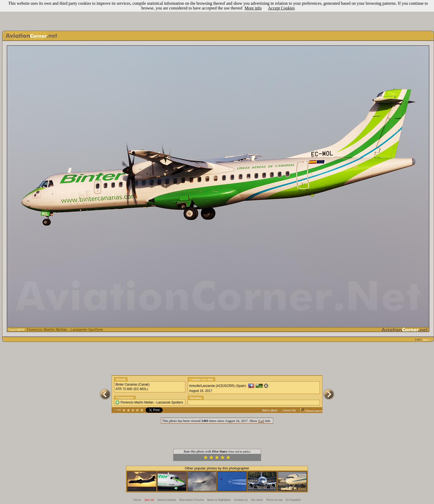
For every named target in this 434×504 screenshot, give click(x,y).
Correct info (289, 410)
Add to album (270, 410)
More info (253, 8)
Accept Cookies (281, 8)
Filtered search (311, 411)
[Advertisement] (217, 14)
